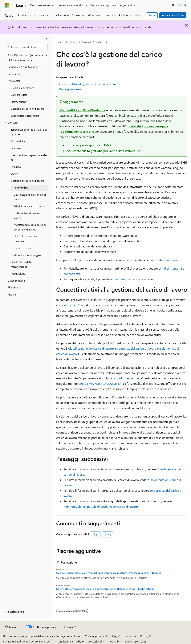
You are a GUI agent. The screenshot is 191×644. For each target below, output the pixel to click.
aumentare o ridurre (124, 279)
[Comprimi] (47, 39)
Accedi (183, 5)
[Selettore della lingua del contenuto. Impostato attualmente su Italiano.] (11, 627)
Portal (152, 15)
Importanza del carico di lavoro (136, 348)
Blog (115, 636)
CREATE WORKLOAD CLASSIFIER (100, 383)
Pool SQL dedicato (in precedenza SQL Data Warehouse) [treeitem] (27, 58)
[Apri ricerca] (173, 5)
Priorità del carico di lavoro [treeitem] (29, 206)
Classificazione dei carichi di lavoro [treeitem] (30, 197)
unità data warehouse (164, 260)
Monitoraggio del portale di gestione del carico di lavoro (101, 506)
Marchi (114, 641)
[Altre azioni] (184, 42)
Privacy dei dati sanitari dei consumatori (26, 641)
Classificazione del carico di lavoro (91, 348)
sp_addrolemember (127, 378)
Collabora (130, 636)
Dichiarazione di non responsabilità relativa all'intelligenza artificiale (42, 636)
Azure (73, 42)
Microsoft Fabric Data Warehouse (82, 110)
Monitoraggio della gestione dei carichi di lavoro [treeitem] (30, 227)
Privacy (144, 636)
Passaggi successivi (70, 89)
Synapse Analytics (93, 42)
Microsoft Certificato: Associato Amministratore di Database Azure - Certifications (105, 589)
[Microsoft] (7, 5)
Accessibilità (95, 641)
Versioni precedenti (96, 636)
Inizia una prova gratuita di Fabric (89, 145)
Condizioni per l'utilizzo (70, 641)
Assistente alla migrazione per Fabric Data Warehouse (104, 151)
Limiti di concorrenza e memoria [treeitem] (27, 239)
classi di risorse (66, 305)
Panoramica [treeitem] (21, 187)
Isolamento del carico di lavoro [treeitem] (28, 215)
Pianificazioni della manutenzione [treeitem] (21, 264)
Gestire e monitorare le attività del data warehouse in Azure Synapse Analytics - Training (109, 573)
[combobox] (26, 47)
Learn (60, 42)
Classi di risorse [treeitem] (23, 248)
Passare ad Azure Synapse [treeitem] (23, 67)
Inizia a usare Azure (173, 15)
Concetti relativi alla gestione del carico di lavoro (87, 84)
